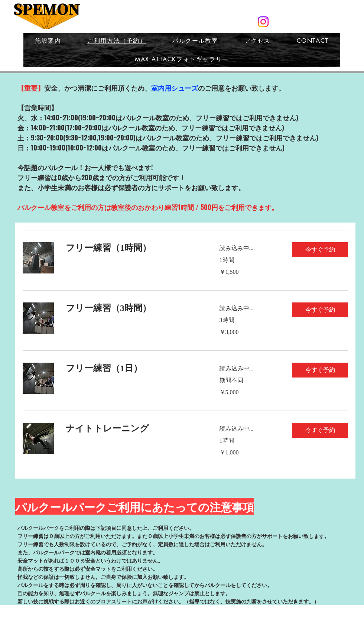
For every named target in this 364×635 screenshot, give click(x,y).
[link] (134, 248)
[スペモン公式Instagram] (263, 22)
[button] (320, 250)
